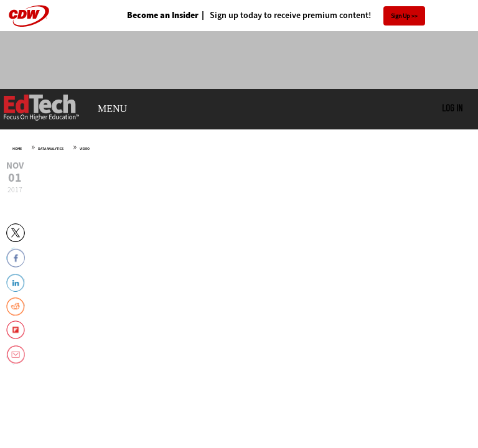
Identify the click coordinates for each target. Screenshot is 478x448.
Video (85, 149)
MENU (112, 109)
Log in (452, 108)
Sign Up (401, 16)
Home (17, 149)
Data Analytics (51, 149)
